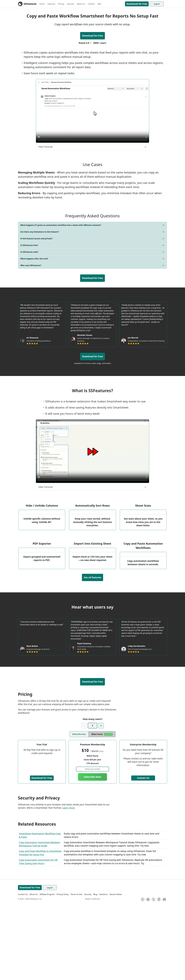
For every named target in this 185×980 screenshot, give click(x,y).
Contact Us (143, 855)
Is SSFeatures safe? (29, 252)
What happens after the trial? (34, 259)
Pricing (61, 4)
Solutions (103, 971)
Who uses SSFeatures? (31, 265)
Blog (95, 971)
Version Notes (116, 971)
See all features (93, 654)
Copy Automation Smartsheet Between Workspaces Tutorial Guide (39, 921)
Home (42, 4)
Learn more (68, 885)
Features (51, 4)
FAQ (99, 4)
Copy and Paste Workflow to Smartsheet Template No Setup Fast (40, 930)
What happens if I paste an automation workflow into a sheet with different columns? (61, 225)
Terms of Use (76, 971)
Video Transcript (45, 147)
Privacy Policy (63, 971)
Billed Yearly (102, 811)
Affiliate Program (47, 971)
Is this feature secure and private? (36, 239)
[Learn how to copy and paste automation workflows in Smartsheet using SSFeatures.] (92, 111)
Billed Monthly (79, 811)
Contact (91, 4)
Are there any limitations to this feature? (40, 232)
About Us (81, 4)
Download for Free (137, 4)
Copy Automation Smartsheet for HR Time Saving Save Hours (38, 939)
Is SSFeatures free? (29, 245)
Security (71, 4)
